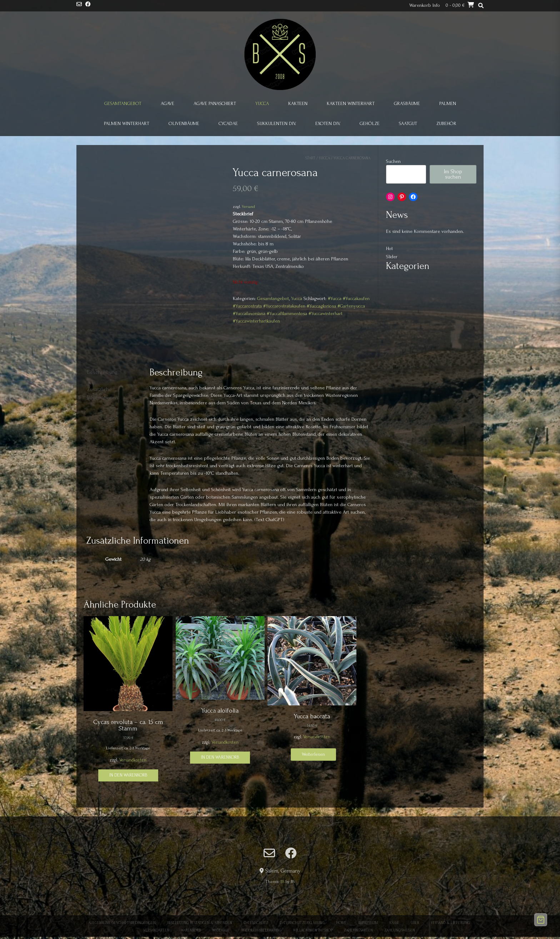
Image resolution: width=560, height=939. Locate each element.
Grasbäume (407, 103)
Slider (392, 257)
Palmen (448, 103)
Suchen (393, 161)
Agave (167, 103)
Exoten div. (328, 123)
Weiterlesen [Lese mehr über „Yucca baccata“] (313, 754)
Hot (389, 248)
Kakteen (298, 103)
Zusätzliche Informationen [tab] (103, 394)
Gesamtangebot (123, 103)
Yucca (262, 103)
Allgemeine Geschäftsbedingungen (122, 923)
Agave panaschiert (215, 103)
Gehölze (370, 123)
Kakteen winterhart (351, 103)
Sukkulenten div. (277, 123)
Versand (248, 207)
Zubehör (446, 123)
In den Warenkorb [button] (128, 775)
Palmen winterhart (127, 123)
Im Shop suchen (453, 174)
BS (282, 882)
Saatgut (408, 123)
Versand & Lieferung (450, 923)
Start (310, 158)
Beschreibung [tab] (102, 372)
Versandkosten (133, 760)
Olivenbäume (184, 123)
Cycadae (228, 123)
